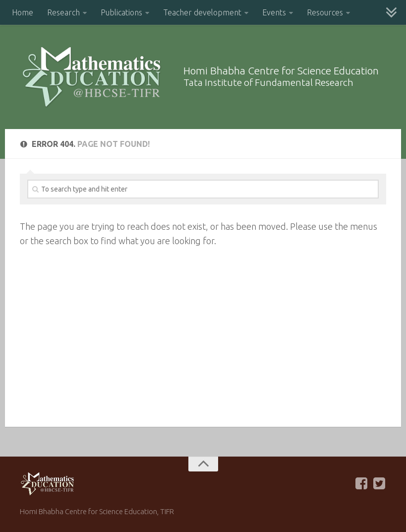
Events (274, 12)
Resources (325, 12)
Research (63, 12)
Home (23, 12)
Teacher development (202, 12)
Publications (121, 12)
